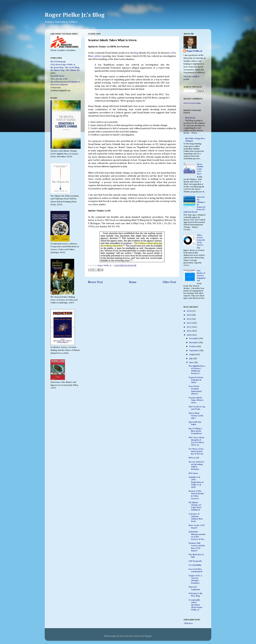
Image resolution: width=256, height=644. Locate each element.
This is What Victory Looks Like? (196, 416)
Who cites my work (59, 79)
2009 (189, 335)
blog (136, 53)
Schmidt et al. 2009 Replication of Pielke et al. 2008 (196, 482)
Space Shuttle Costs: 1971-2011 (200, 169)
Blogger (148, 636)
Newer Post (95, 282)
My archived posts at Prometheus (65, 82)
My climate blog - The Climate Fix (65, 70)
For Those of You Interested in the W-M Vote (196, 451)
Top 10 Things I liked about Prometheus (195, 431)
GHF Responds (195, 561)
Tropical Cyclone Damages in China (196, 380)
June (192, 362)
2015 (189, 311)
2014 (189, 315)
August (193, 354)
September (194, 351)
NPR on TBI (194, 458)
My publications (57, 76)
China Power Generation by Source (201, 240)
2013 (189, 319)
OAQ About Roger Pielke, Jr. (63, 65)
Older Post (169, 282)
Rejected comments (59, 85)
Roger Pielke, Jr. (105, 266)
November (194, 343)
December (194, 338)
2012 (189, 323)
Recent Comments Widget (192, 103)
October (193, 346)
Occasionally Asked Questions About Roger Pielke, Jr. (196, 605)
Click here (188, 623)
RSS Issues (193, 473)
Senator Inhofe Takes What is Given (196, 400)
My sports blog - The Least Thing (65, 68)
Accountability (195, 565)
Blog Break (190, 118)
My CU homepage (58, 62)
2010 (189, 331)
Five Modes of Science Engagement (201, 276)
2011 (189, 327)
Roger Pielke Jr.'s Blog (75, 15)
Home (133, 282)
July (191, 359)
